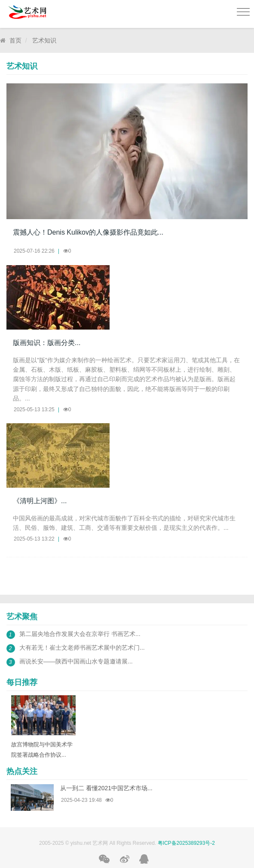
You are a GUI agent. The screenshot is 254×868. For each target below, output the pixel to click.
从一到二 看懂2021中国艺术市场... (106, 788)
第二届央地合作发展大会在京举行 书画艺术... (80, 634)
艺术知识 (44, 40)
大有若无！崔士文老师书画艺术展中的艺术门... (82, 648)
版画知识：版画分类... (47, 343)
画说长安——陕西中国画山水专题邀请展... (76, 661)
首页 (15, 40)
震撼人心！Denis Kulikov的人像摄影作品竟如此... (88, 232)
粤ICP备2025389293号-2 (186, 843)
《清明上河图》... (40, 501)
